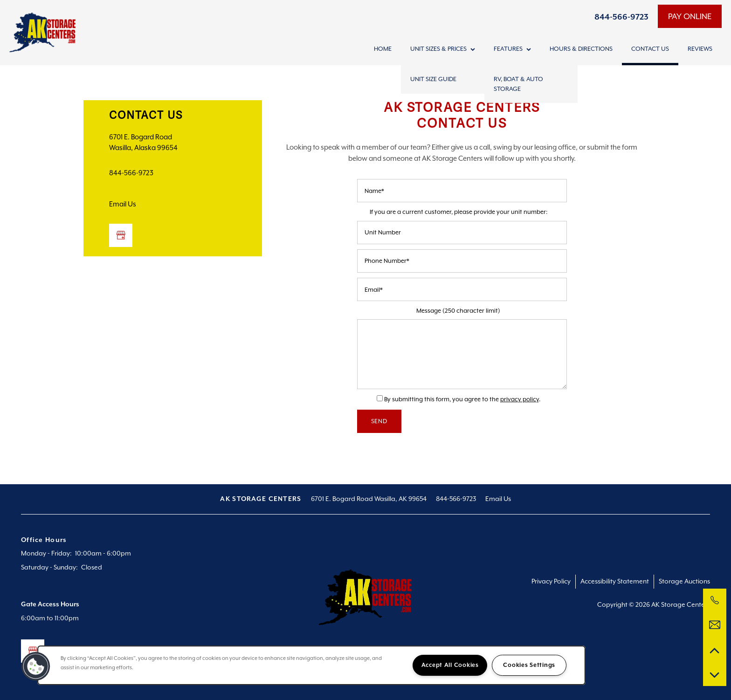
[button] (690, 16)
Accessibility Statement (615, 581)
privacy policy (520, 399)
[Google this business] (121, 235)
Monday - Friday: (46, 553)
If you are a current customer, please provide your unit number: (459, 212)
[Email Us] (715, 625)
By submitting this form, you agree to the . (462, 399)
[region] (311, 665)
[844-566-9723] (715, 600)
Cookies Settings (529, 665)
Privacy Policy (551, 581)
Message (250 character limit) (458, 311)
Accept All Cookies (450, 665)
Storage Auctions (684, 581)
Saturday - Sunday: (49, 567)
